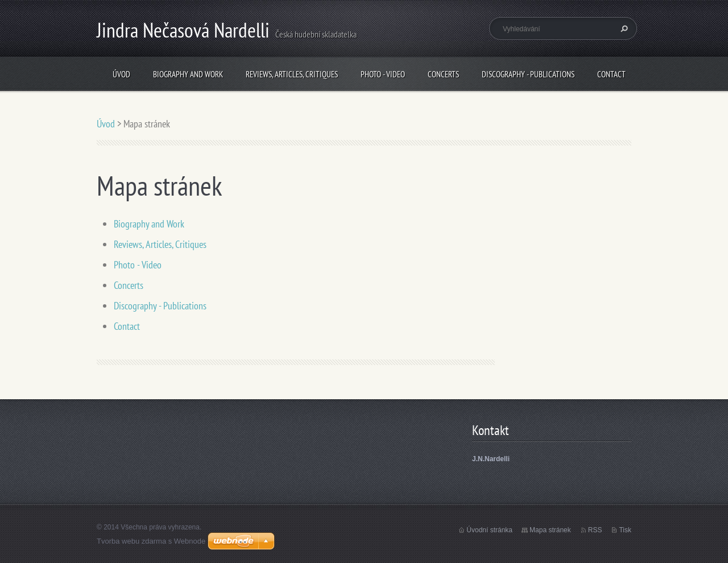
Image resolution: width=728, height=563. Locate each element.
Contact (611, 74)
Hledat (623, 28)
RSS (595, 530)
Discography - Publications (528, 74)
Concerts (443, 74)
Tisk (625, 530)
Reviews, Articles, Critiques (292, 74)
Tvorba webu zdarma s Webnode (151, 541)
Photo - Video (383, 74)
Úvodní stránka (489, 530)
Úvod (121, 74)
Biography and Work (188, 74)
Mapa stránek (550, 530)
